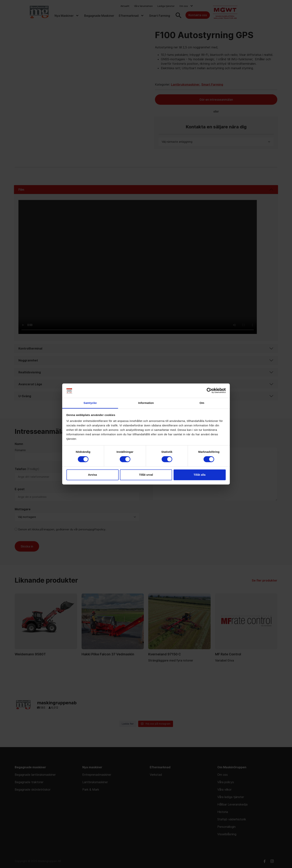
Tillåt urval (146, 475)
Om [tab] (202, 403)
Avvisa (93, 475)
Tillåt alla (200, 475)
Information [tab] (146, 403)
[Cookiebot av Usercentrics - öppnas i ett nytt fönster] (209, 391)
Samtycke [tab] (90, 403)
